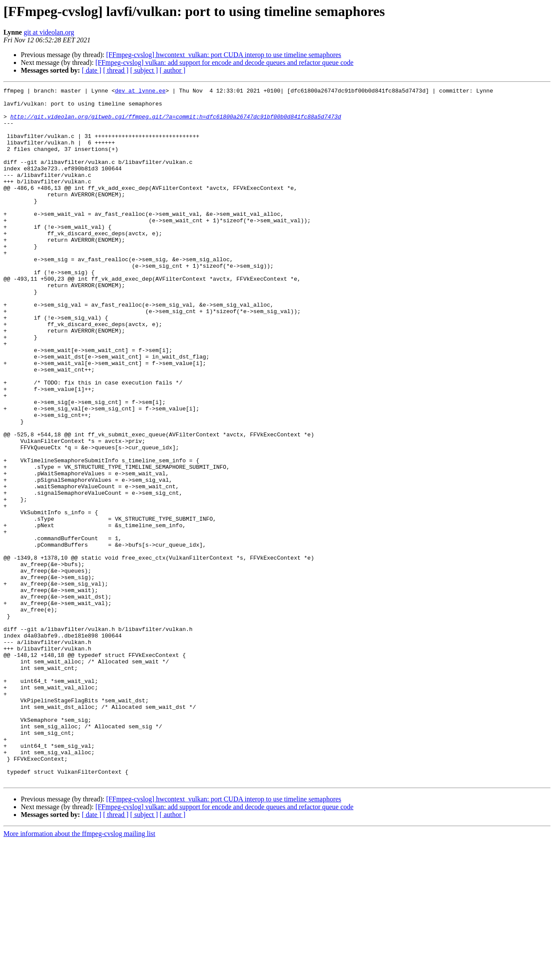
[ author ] (173, 70)
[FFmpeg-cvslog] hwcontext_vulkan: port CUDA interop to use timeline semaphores (224, 55)
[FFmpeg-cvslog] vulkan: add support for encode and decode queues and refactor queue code (224, 62)
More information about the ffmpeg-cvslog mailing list (79, 972)
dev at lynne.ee (140, 92)
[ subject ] (144, 70)
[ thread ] (116, 70)
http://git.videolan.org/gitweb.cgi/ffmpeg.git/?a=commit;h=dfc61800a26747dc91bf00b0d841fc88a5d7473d (176, 123)
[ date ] (92, 70)
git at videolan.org (49, 32)
